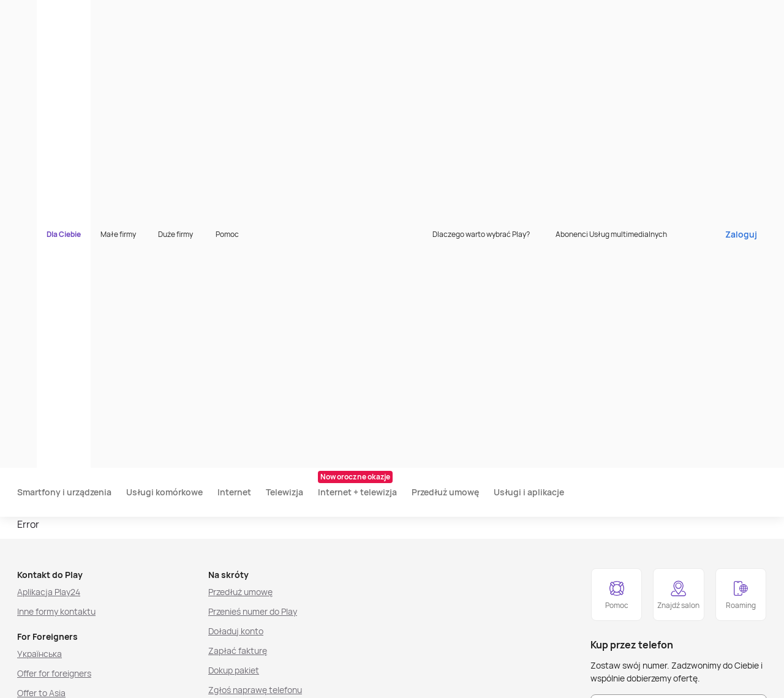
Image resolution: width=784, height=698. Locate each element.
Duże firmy (237, 15)
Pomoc (288, 15)
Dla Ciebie (125, 15)
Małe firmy (179, 15)
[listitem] (75, 681)
